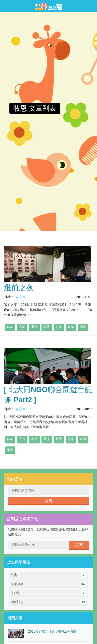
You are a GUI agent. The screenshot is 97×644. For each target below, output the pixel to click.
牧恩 (47, 327)
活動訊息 (48, 602)
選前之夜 (19, 288)
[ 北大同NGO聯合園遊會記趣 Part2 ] (48, 395)
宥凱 (22, 327)
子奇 (22, 439)
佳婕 (10, 327)
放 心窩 (20, 297)
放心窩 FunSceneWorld (48, 6)
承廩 (34, 327)
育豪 (59, 327)
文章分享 (48, 584)
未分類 (48, 593)
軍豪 (83, 327)
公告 (48, 575)
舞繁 (71, 327)
